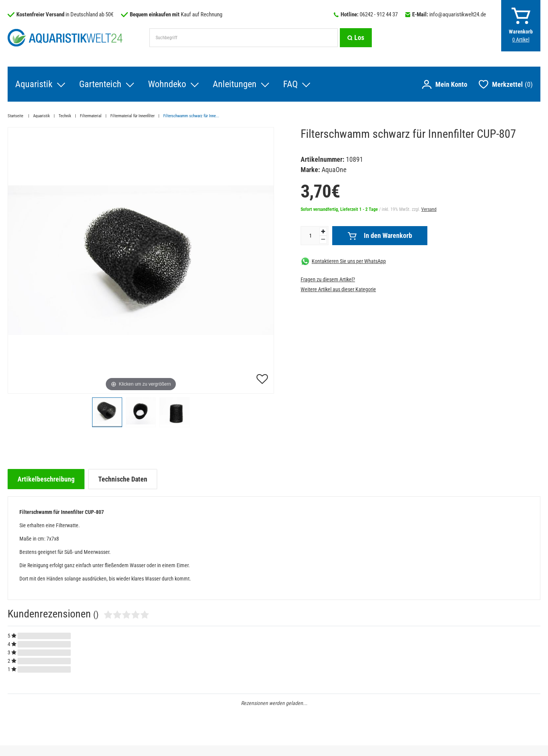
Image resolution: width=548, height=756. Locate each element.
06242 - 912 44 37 (379, 14)
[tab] (46, 479)
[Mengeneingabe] (310, 236)
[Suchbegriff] (244, 38)
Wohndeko (167, 84)
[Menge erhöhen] (323, 232)
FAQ (290, 84)
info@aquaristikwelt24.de (458, 14)
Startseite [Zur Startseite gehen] (16, 116)
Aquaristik (34, 84)
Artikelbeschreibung (46, 479)
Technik (65, 116)
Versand (429, 209)
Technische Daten (123, 479)
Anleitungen (235, 84)
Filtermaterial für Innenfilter (132, 116)
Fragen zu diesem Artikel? (328, 279)
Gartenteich (100, 84)
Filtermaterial (91, 116)
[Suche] (356, 38)
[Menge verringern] (323, 240)
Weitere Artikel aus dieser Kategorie (338, 289)
